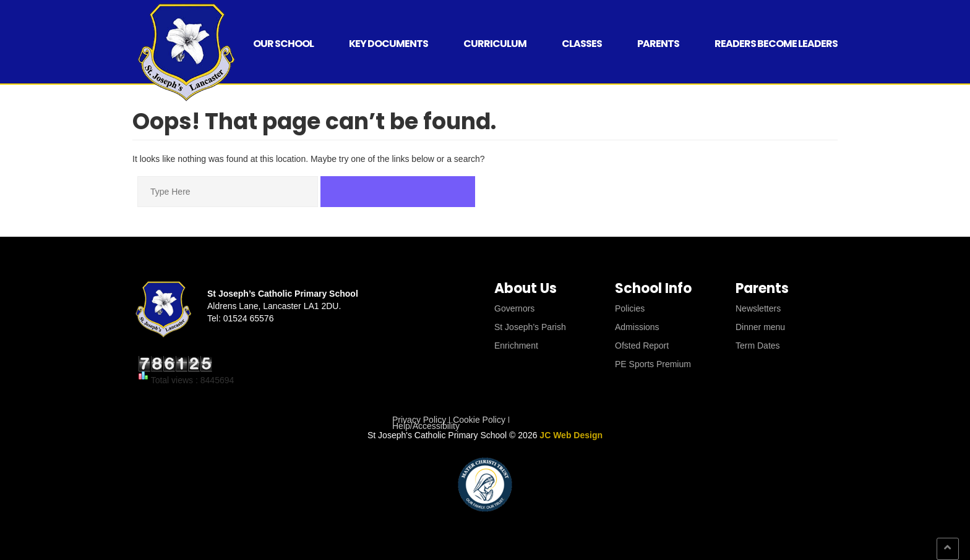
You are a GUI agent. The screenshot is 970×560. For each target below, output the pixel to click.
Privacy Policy (419, 420)
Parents (658, 44)
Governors (514, 308)
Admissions (637, 327)
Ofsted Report (642, 346)
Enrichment (516, 346)
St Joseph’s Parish (530, 327)
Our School (283, 44)
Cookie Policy (479, 420)
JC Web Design (571, 435)
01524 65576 (249, 318)
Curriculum (495, 44)
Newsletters (758, 308)
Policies (630, 308)
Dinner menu (760, 327)
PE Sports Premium (653, 364)
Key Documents (388, 44)
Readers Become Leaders (776, 44)
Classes (582, 44)
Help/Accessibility (426, 426)
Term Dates (758, 346)
